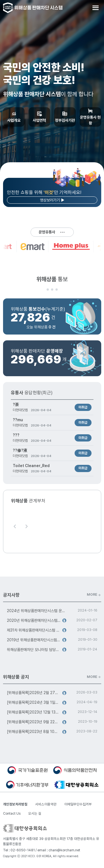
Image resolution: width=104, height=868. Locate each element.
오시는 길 (35, 813)
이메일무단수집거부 (78, 804)
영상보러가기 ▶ (52, 200)
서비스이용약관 (46, 804)
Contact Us (12, 813)
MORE (94, 596)
